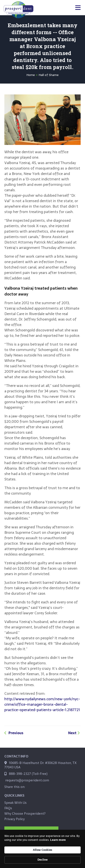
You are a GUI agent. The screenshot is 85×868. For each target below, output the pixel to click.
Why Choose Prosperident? (25, 813)
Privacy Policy (14, 819)
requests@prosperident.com (27, 780)
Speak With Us (15, 803)
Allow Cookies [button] (42, 850)
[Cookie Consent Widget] (42, 849)
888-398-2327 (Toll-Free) (28, 774)
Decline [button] (42, 860)
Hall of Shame (49, 75)
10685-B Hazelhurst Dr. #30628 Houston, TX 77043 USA (40, 765)
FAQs (8, 808)
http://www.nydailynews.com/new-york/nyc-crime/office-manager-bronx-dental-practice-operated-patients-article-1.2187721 (42, 704)
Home (31, 75)
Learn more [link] (58, 840)
